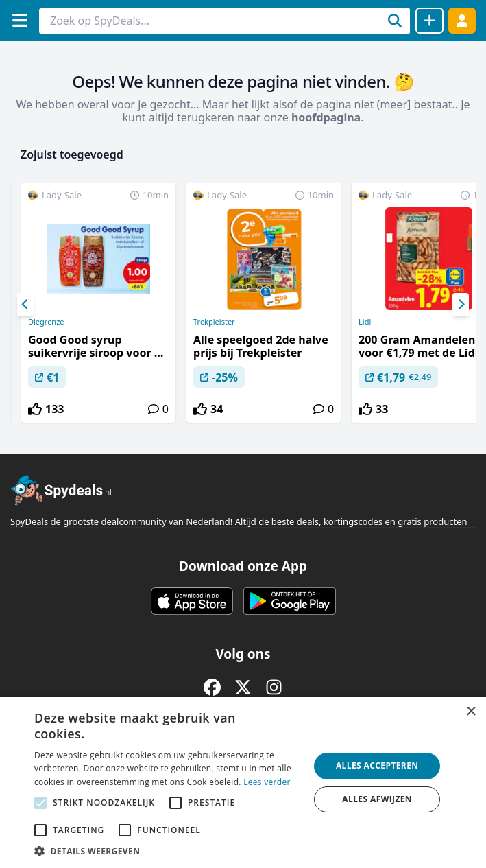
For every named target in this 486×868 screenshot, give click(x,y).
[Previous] (25, 305)
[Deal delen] (429, 21)
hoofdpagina (326, 117)
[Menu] (20, 20)
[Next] (461, 305)
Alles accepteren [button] (377, 765)
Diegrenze (46, 322)
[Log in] (462, 20)
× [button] (471, 712)
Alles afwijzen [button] (377, 799)
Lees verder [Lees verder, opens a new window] (267, 782)
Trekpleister (214, 322)
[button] (168, 851)
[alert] (243, 783)
